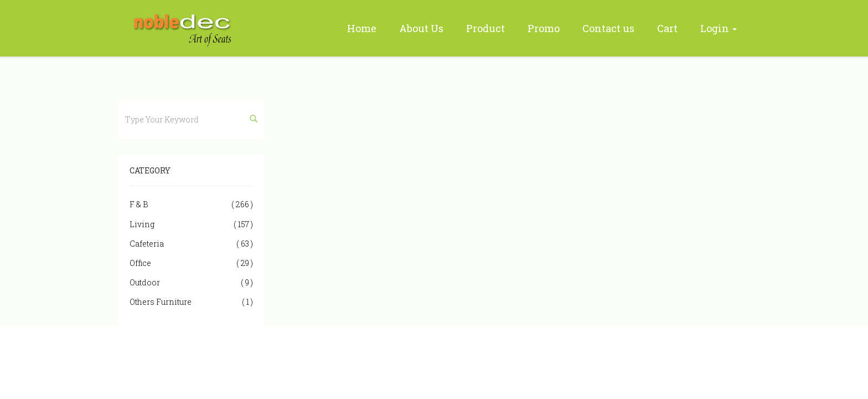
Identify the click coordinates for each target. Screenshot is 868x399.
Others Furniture (191, 302)
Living (191, 224)
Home (362, 28)
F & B (191, 204)
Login (719, 28)
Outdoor (191, 282)
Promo (544, 28)
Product (485, 28)
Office (191, 263)
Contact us (608, 28)
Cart (667, 28)
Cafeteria (191, 244)
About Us (421, 28)
